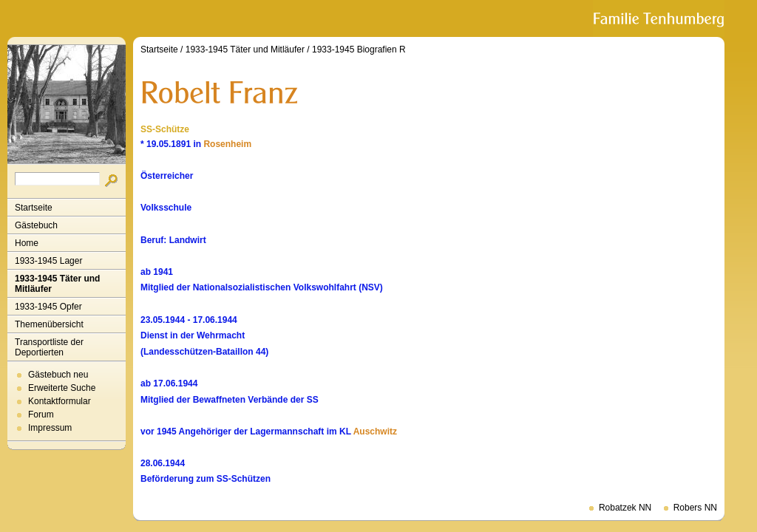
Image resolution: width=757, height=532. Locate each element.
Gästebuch (36, 225)
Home (27, 243)
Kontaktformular (60, 401)
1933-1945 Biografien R (359, 50)
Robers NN (695, 508)
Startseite (34, 208)
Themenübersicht (49, 324)
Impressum (50, 428)
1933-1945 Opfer (48, 307)
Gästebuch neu (58, 375)
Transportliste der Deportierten (49, 347)
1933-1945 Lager (48, 261)
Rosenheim (227, 144)
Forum (41, 415)
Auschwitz (375, 432)
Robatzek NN (625, 508)
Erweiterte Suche (62, 388)
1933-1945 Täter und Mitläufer (57, 284)
